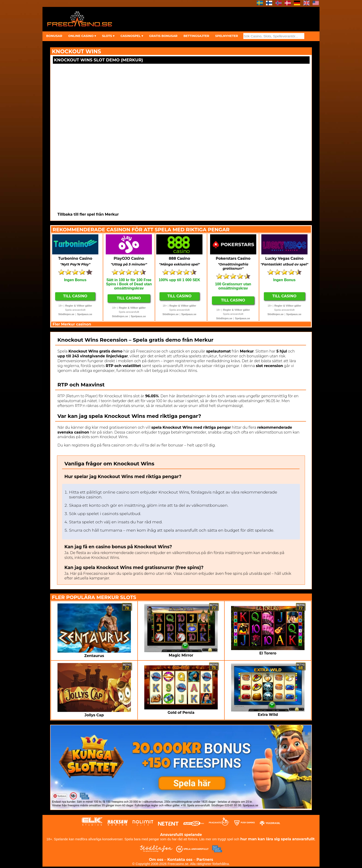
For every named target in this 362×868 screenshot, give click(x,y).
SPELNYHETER (227, 36)
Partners (205, 860)
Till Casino (75, 296)
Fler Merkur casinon (72, 324)
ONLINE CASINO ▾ (82, 36)
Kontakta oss (180, 860)
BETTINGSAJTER (196, 36)
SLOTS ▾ (108, 36)
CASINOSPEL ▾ (132, 36)
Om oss (156, 860)
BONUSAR (54, 36)
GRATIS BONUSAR (163, 36)
